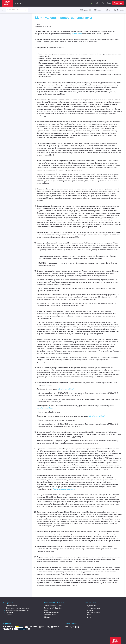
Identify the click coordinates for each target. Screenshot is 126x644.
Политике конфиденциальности (64, 489)
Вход (109, 3)
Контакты (8, 615)
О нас (88, 617)
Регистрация (118, 3)
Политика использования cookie (16, 610)
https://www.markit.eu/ (66, 389)
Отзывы (89, 610)
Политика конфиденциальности (16, 608)
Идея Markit (90, 606)
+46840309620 (56, 606)
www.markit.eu (77, 34)
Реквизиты (8, 613)
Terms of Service (10, 606)
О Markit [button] (18, 3)
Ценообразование (93, 613)
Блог (88, 615)
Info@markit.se (57, 608)
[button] (93, 3)
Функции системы (93, 608)
